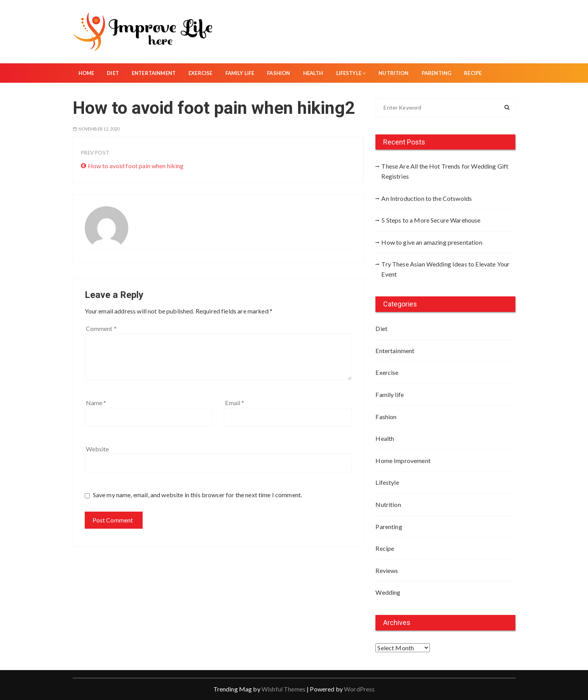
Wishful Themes (284, 689)
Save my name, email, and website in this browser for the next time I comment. (198, 495)
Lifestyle (351, 73)
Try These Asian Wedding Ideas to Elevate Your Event (445, 269)
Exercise (200, 73)
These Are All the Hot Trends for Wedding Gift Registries (445, 171)
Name (96, 403)
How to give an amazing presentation (432, 242)
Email (235, 403)
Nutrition (393, 73)
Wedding (388, 592)
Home (86, 73)
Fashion (278, 73)
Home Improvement (403, 461)
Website (98, 449)
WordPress (359, 689)
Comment (101, 328)
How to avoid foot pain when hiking (136, 166)
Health (313, 73)
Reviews (387, 570)
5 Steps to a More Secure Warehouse (431, 220)
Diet (113, 73)
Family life (240, 73)
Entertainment (154, 73)
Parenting (436, 73)
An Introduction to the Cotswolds (427, 198)
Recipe (473, 73)
